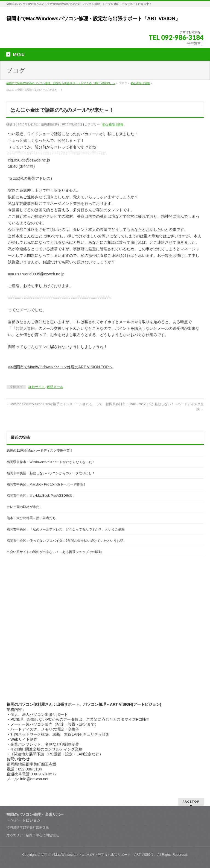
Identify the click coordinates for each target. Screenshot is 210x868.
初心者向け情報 (113, 124)
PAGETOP (191, 801)
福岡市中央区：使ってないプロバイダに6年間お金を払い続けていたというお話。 (67, 541)
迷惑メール (55, 387)
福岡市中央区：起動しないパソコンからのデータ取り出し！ (51, 473)
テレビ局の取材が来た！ (25, 507)
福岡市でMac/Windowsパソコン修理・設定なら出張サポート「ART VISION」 (93, 19)
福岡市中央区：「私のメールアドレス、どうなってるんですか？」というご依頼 (66, 529)
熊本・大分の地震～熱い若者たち (31, 518)
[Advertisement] (105, 605)
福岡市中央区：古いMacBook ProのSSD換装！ (41, 496)
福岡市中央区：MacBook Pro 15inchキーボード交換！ (46, 484)
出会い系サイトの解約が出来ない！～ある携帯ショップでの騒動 (54, 552)
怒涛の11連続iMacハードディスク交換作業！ (40, 451)
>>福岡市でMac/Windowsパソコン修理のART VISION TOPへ (60, 367)
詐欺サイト (37, 387)
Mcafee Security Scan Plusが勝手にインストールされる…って (54, 404)
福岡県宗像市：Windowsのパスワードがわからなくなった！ (51, 462)
